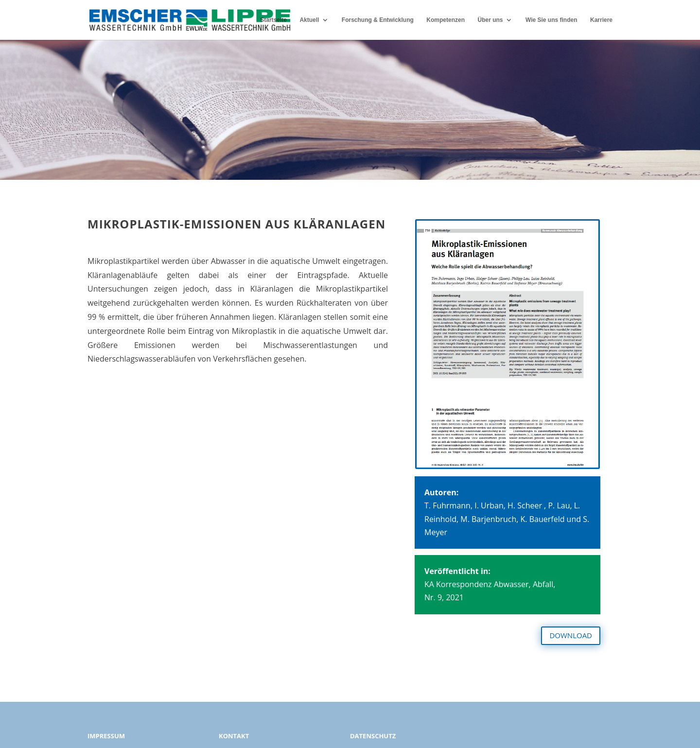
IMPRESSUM (106, 736)
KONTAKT (234, 736)
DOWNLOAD (571, 635)
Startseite (273, 20)
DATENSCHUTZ (373, 736)
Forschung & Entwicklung (378, 20)
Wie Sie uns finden (551, 20)
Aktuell (309, 20)
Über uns (490, 20)
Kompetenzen (446, 20)
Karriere (601, 20)
